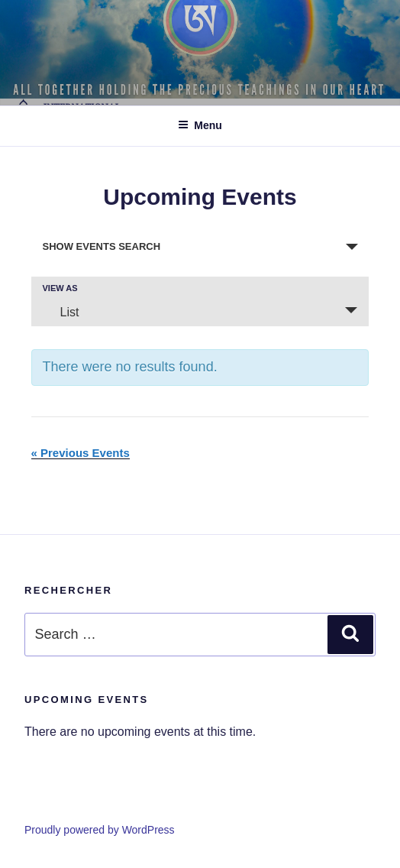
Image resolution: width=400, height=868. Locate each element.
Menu (200, 125)
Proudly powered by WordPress (100, 830)
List (61, 311)
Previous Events (81, 453)
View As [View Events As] (60, 288)
